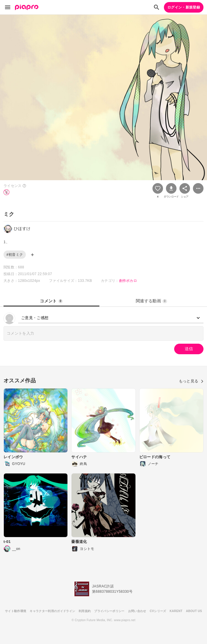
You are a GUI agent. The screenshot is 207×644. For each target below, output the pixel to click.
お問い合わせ (137, 611)
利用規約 (85, 611)
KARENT (176, 611)
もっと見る (191, 381)
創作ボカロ (128, 281)
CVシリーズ (158, 611)
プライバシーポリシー (109, 611)
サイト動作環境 (16, 611)
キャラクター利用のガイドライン (52, 611)
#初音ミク (15, 255)
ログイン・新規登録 (184, 7)
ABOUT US (194, 611)
